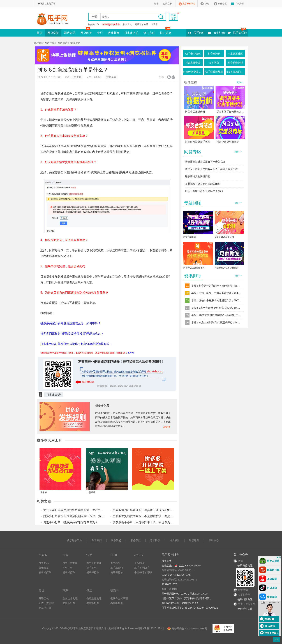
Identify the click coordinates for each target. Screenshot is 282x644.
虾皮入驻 (149, 33)
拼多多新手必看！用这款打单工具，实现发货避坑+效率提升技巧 (154, 522)
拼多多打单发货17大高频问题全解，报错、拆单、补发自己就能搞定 (87, 516)
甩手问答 (167, 561)
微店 (89, 590)
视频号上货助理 (119, 598)
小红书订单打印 (143, 572)
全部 (94, 17)
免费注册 (167, 4)
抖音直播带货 (193, 63)
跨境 (41, 590)
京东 (65, 590)
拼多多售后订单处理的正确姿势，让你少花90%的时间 (147, 510)
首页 (40, 33)
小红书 (138, 555)
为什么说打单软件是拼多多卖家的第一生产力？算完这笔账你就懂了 (86, 510)
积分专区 (222, 4)
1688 (114, 555)
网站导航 (240, 4)
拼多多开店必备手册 (224, 237)
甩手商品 (44, 563)
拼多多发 (111, 77)
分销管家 (44, 568)
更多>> (240, 82)
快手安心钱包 (193, 54)
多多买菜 (214, 63)
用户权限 (175, 540)
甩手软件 (199, 33)
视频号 (115, 590)
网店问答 (86, 32)
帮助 (207, 4)
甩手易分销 (117, 568)
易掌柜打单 (45, 572)
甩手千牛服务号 (247, 604)
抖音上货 (127, 24)
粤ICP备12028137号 (151, 628)
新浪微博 (241, 590)
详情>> (167, 427)
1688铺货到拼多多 (111, 24)
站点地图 (194, 540)
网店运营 (63, 43)
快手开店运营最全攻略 (194, 268)
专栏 (100, 33)
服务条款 (136, 540)
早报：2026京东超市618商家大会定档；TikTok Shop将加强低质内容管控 (216, 315)
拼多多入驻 (131, 33)
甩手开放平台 (189, 4)
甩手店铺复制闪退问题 (198, 176)
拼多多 (43, 555)
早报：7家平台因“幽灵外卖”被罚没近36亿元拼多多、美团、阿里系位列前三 (216, 308)
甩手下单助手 (142, 24)
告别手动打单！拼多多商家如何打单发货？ (71, 522)
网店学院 (53, 33)
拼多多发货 (54, 395)
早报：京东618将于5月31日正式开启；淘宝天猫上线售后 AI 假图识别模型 (216, 323)
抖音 (65, 555)
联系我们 (116, 540)
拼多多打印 (93, 24)
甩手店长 (44, 598)
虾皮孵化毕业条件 (193, 72)
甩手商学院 (240, 33)
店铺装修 (114, 33)
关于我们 (97, 540)
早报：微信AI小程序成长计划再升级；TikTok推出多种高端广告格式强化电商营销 (216, 300)
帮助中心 (214, 540)
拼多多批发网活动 (235, 72)
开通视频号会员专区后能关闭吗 (203, 184)
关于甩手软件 (75, 540)
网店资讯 (70, 33)
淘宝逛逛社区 (235, 54)
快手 (89, 555)
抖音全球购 (214, 54)
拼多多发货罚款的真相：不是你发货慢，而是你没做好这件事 (151, 516)
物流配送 (75, 43)
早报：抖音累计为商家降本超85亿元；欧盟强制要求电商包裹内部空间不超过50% (216, 286)
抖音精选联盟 (235, 63)
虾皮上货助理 (46, 603)
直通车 (154, 24)
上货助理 (139, 563)
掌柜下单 (68, 568)
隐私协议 (155, 540)
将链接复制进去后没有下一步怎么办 (205, 162)
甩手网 (38, 43)
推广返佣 (166, 32)
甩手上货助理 (70, 563)
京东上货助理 (70, 598)
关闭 (279, 557)
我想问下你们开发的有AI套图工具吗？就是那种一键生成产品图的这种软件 (214, 169)
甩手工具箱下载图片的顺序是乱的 (204, 191)
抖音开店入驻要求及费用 (226, 268)
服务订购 (219, 33)
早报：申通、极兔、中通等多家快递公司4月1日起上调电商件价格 (216, 293)
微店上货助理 (94, 598)
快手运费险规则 (214, 72)
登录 (156, 4)
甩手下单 (91, 568)
